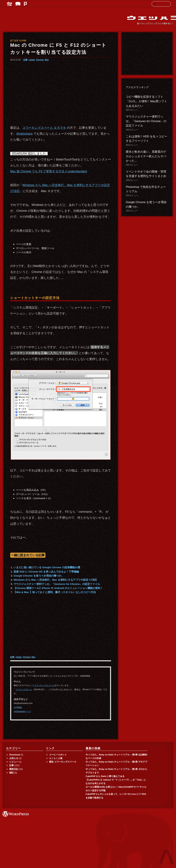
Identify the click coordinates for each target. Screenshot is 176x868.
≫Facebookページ (22, 711)
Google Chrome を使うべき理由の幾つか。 (39, 576)
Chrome (40, 60)
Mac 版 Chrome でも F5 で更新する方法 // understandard (49, 171)
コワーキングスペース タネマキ (44, 128)
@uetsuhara (24, 134)
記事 (25, 60)
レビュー (14, 762)
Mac (47, 60)
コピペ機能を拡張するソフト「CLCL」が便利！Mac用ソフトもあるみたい (146, 101)
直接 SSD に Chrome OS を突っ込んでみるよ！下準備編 (46, 572)
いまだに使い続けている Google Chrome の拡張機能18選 (47, 567)
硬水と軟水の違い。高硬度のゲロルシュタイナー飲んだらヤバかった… (146, 156)
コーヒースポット (24, 690)
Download (15, 755)
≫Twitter (18, 707)
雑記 (12, 773)
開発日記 (14, 769)
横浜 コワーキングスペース (63, 762)
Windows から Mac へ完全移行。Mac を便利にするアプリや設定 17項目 (55, 580)
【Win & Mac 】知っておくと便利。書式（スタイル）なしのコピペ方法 (55, 592)
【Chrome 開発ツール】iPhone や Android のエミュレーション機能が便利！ (58, 588)
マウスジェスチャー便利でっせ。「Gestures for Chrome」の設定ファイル (57, 584)
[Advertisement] (60, 92)
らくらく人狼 (56, 758)
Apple (32, 60)
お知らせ (14, 758)
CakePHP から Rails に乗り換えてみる (105, 776)
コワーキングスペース (44, 685)
